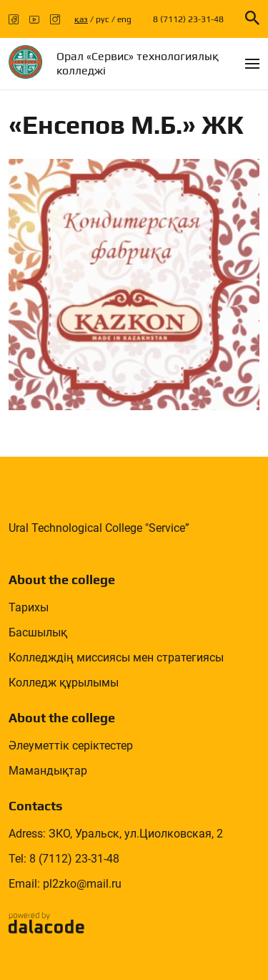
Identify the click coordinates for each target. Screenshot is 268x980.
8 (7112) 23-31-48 (188, 19)
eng (124, 19)
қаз (81, 19)
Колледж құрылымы (64, 683)
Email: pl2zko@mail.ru (65, 884)
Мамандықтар (48, 771)
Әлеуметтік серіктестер (71, 746)
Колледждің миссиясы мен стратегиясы (116, 658)
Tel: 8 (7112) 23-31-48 (64, 859)
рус (103, 19)
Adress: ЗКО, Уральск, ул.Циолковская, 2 (116, 834)
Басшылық (38, 632)
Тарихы (29, 607)
